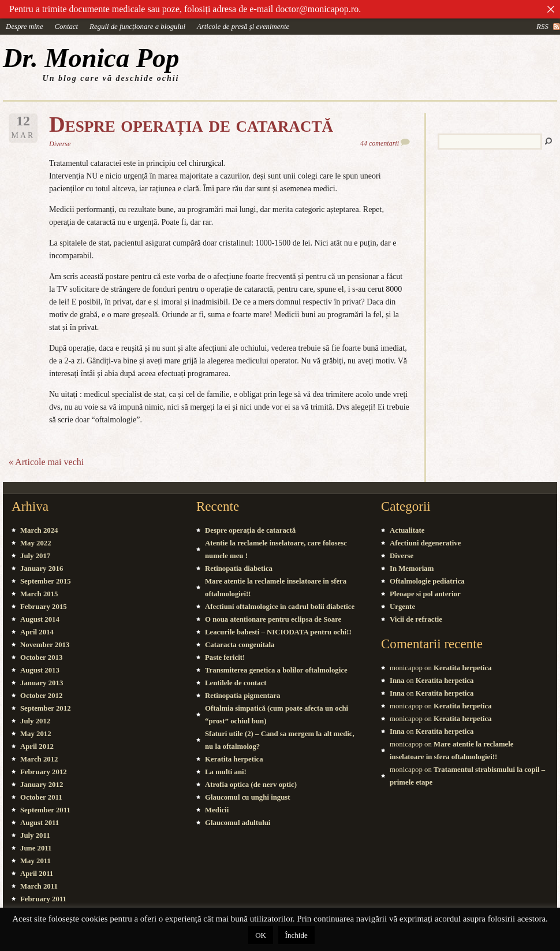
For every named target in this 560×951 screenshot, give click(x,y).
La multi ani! (226, 772)
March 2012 (39, 759)
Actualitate (407, 530)
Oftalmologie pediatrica (427, 581)
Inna (397, 681)
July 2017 (35, 556)
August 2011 (40, 823)
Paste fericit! (225, 657)
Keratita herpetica (234, 759)
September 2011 (45, 810)
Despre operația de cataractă (191, 124)
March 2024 (39, 530)
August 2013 (40, 670)
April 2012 (37, 746)
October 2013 (41, 657)
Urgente (402, 607)
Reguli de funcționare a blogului (137, 27)
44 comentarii (380, 143)
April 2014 (37, 632)
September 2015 (46, 581)
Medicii (217, 810)
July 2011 (35, 835)
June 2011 (36, 848)
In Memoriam (412, 569)
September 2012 (46, 708)
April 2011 (37, 874)
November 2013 (45, 645)
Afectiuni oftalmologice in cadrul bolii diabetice (280, 607)
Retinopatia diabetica (239, 569)
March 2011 (39, 886)
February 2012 (44, 772)
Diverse (60, 144)
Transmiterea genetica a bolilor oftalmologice (276, 670)
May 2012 (36, 734)
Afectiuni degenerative (425, 543)
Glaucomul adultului (238, 823)
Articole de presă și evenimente (243, 27)
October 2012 (41, 696)
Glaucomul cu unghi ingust (248, 797)
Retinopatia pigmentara (242, 696)
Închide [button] (296, 935)
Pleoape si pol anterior (425, 594)
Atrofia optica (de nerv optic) (251, 785)
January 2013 (42, 683)
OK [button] (261, 935)
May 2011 (36, 861)
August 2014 (40, 619)
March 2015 (39, 594)
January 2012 (42, 785)
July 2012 (35, 721)
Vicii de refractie (416, 619)
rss (542, 27)
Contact (67, 27)
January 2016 (42, 569)
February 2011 (43, 899)
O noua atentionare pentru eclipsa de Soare (273, 619)
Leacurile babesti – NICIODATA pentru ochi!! (278, 632)
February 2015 (44, 607)
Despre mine (25, 27)
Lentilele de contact (236, 683)
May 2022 (36, 543)
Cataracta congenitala (240, 645)
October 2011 (41, 797)
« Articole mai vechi (46, 462)
